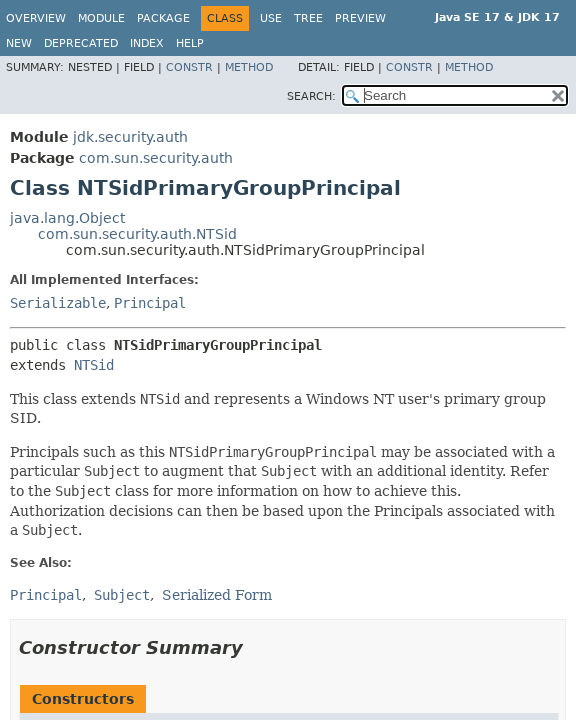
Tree (308, 18)
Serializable (58, 303)
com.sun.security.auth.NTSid (137, 234)
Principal (150, 303)
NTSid (94, 365)
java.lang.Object (67, 218)
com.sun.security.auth (156, 158)
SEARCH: (311, 96)
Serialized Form (217, 595)
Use (271, 18)
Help (190, 43)
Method (249, 67)
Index (147, 43)
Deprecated (81, 43)
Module (101, 18)
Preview (360, 18)
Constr (189, 67)
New (19, 43)
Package (163, 18)
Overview (36, 18)
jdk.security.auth (130, 137)
